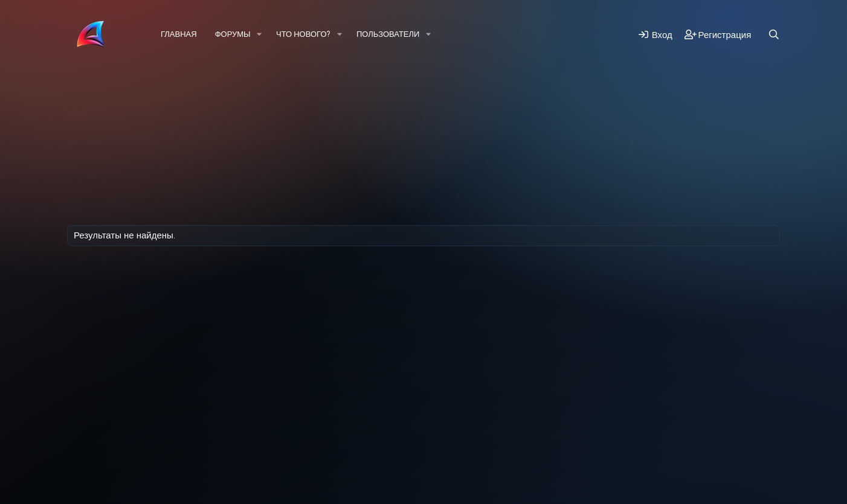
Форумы (233, 34)
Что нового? (303, 34)
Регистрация (224, 100)
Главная (179, 34)
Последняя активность (133, 100)
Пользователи (388, 34)
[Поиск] (774, 35)
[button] (260, 34)
